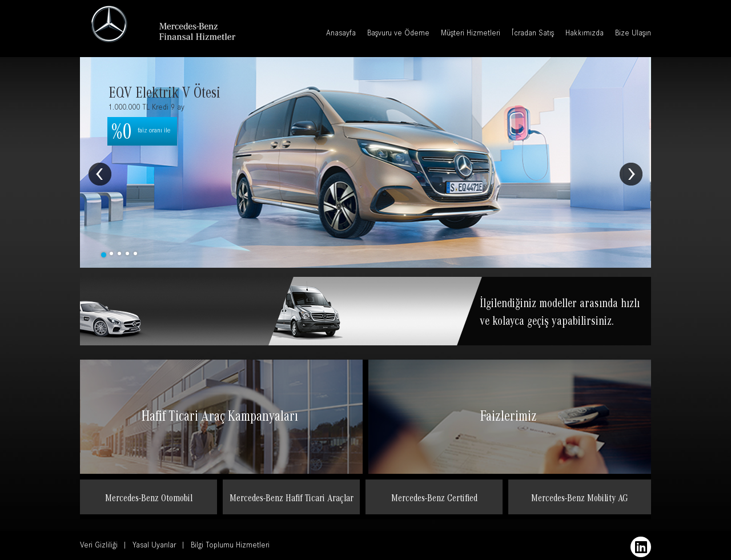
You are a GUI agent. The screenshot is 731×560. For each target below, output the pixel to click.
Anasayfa (341, 34)
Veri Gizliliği (99, 546)
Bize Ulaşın (633, 34)
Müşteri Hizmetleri (471, 34)
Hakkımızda (585, 34)
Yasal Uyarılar (154, 546)
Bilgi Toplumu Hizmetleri (230, 546)
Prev (100, 174)
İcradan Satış (533, 34)
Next (631, 174)
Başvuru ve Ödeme (398, 34)
